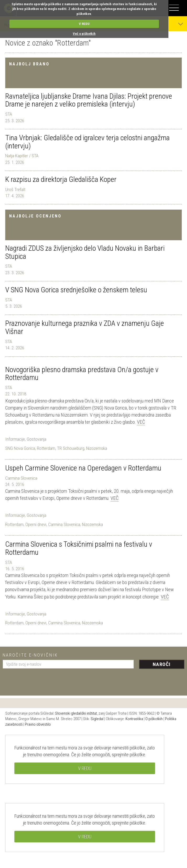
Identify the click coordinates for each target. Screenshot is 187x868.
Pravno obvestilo (38, 724)
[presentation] (42, 680)
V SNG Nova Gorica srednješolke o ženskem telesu (76, 290)
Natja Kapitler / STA (22, 156)
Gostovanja (37, 439)
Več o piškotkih (84, 34)
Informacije (15, 439)
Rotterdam (46, 448)
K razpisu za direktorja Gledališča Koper (61, 179)
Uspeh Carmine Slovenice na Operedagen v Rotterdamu (83, 468)
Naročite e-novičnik (30, 655)
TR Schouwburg (71, 448)
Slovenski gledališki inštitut (76, 713)
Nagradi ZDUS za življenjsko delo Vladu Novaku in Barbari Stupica (85, 252)
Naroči (162, 664)
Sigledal (97, 719)
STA (9, 114)
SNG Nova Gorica (20, 448)
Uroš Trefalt (15, 189)
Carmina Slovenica (21, 478)
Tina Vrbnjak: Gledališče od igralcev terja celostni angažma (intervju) (87, 142)
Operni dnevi (36, 524)
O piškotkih (154, 719)
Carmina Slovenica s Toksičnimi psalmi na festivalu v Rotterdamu (79, 548)
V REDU (84, 24)
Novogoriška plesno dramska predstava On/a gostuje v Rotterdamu (82, 374)
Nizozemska (97, 448)
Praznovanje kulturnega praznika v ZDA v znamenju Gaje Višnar (85, 327)
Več (141, 422)
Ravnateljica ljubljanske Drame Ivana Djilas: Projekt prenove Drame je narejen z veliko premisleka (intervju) (89, 100)
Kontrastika (134, 719)
